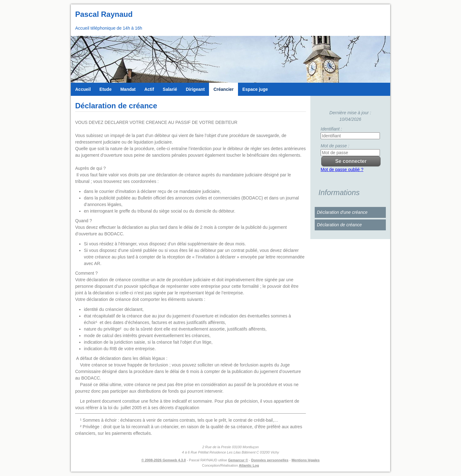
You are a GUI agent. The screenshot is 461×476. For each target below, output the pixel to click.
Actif (149, 89)
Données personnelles (270, 460)
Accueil (83, 89)
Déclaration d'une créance (342, 212)
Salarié (170, 89)
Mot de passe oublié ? (342, 169)
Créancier (223, 89)
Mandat (128, 89)
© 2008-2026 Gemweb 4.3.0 (164, 460)
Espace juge (255, 89)
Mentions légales (306, 460)
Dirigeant (195, 89)
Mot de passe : (335, 146)
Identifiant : (331, 129)
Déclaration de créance (339, 225)
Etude (106, 89)
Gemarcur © (238, 460)
